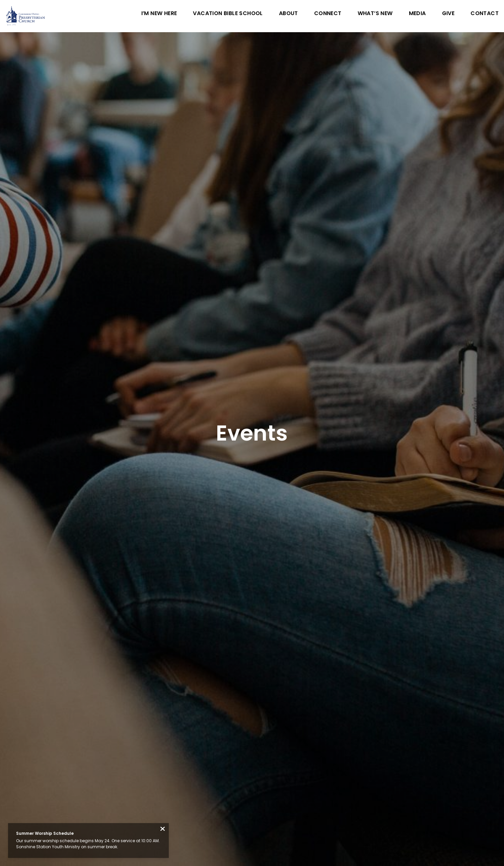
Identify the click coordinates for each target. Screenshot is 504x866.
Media (417, 14)
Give (448, 14)
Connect (328, 14)
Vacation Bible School (228, 14)
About (289, 14)
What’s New (375, 14)
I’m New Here (159, 14)
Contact (485, 14)
